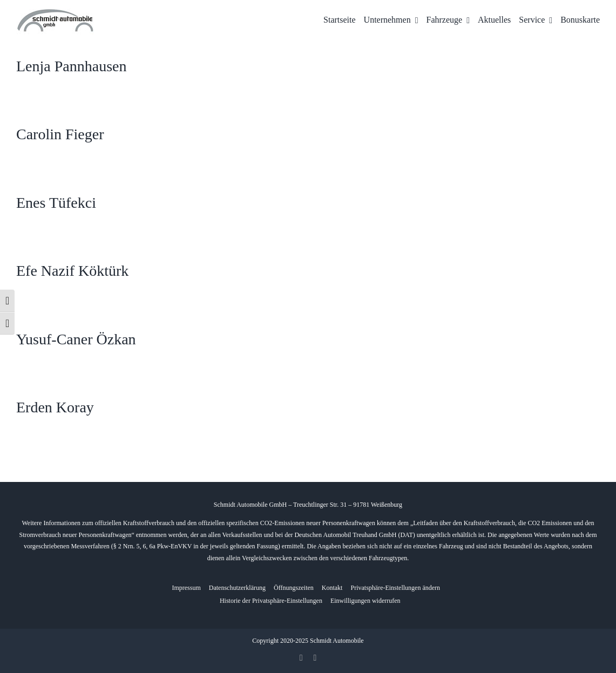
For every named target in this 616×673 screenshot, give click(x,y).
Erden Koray (55, 407)
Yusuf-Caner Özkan (76, 339)
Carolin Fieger (60, 134)
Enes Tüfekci (56, 203)
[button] (395, 588)
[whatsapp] (315, 658)
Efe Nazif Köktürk (72, 271)
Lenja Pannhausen (72, 66)
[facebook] (301, 658)
